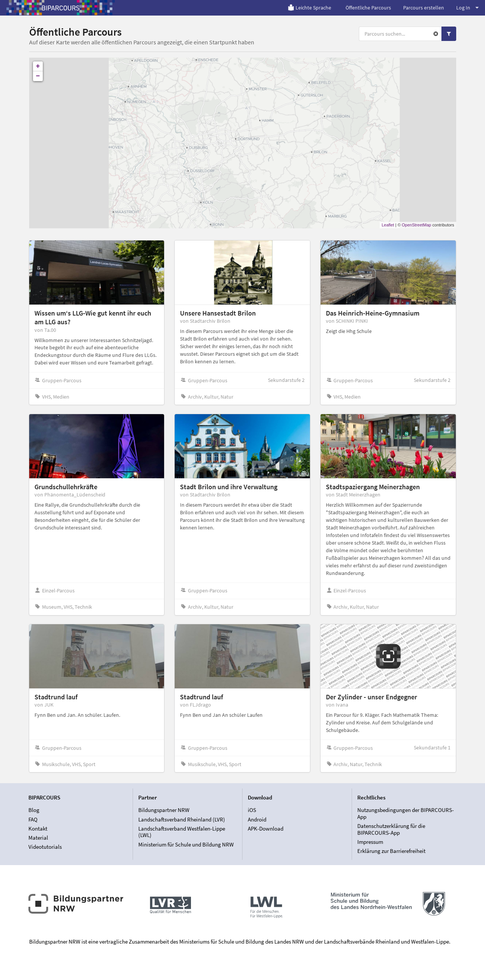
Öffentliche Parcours (368, 8)
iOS (252, 810)
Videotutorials (45, 847)
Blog (34, 810)
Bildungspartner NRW (164, 810)
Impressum (370, 842)
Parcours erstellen (424, 8)
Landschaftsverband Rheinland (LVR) (182, 819)
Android (257, 819)
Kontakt (38, 828)
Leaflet (388, 225)
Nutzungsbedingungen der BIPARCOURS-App (406, 814)
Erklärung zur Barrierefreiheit (391, 851)
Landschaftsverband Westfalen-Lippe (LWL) (182, 832)
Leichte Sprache (309, 8)
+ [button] (38, 66)
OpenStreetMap (416, 225)
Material (38, 838)
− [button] (38, 76)
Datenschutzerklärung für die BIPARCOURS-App (391, 829)
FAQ (33, 819)
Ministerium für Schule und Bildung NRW (186, 844)
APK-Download (266, 828)
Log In (467, 8)
